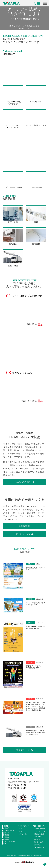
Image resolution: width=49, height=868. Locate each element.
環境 (21, 832)
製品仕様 (38, 840)
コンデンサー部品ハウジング (13, 103)
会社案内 (6, 831)
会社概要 (23, 529)
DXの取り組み (40, 851)
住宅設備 (36, 240)
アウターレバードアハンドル (13, 128)
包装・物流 (13, 262)
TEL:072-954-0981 (17, 788)
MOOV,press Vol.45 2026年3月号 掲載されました (35, 630)
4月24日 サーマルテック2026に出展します (34, 670)
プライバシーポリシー (9, 846)
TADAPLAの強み (23, 485)
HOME (5, 829)
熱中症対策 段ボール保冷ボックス (35, 572)
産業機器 (13, 240)
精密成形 (37, 842)
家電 (36, 218)
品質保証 (37, 848)
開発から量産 (39, 837)
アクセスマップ (23, 537)
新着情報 (6, 838)
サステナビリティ (24, 829)
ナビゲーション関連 (13, 190)
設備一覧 (6, 836)
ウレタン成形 (38, 845)
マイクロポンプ (40, 834)
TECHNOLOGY (38, 829)
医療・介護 (13, 218)
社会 (21, 834)
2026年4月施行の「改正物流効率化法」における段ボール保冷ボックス (35, 736)
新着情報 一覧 (23, 753)
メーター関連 (36, 190)
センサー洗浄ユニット (36, 126)
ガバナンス (23, 837)
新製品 (30, 602)
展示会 (30, 665)
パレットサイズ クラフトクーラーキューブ (35, 607)
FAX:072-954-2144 (17, 791)
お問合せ (6, 843)
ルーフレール (36, 102)
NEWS (30, 567)
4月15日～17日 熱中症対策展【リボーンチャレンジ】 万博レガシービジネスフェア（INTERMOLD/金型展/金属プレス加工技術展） (36, 710)
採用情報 (6, 840)
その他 (30, 730)
